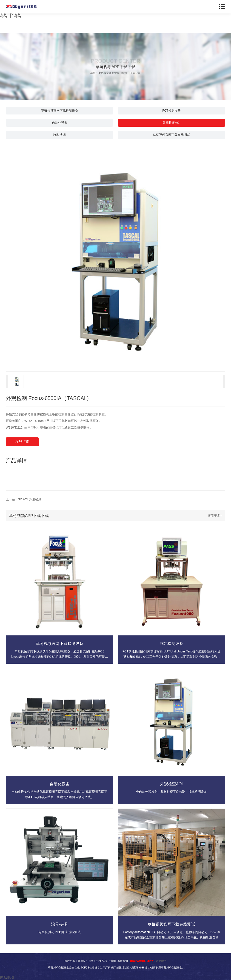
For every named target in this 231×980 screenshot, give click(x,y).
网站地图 (161, 961)
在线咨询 (22, 442)
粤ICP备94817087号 (142, 961)
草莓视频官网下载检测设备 (60, 111)
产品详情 (16, 460)
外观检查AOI (171, 123)
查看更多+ (215, 516)
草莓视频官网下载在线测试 (171, 135)
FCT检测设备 (171, 111)
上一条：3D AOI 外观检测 (24, 499)
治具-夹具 (60, 135)
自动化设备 (60, 123)
